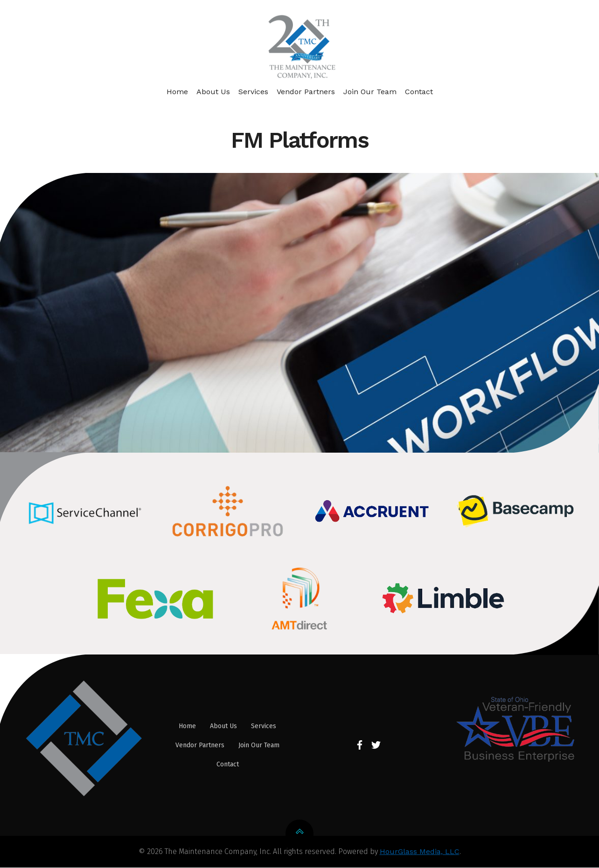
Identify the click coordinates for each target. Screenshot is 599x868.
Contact (419, 91)
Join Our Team (370, 91)
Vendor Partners (306, 91)
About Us (213, 91)
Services (253, 91)
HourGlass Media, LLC (420, 852)
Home (177, 91)
